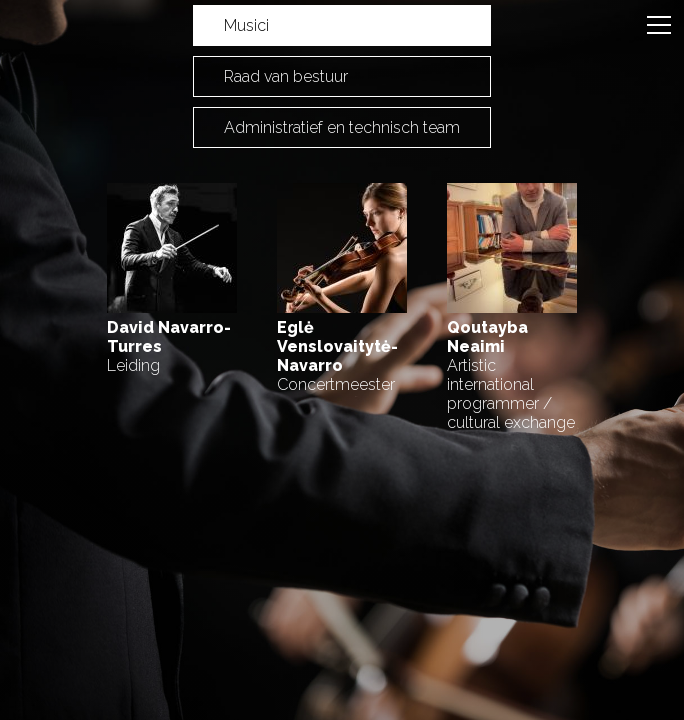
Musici (246, 25)
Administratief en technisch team (342, 127)
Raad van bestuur (286, 76)
